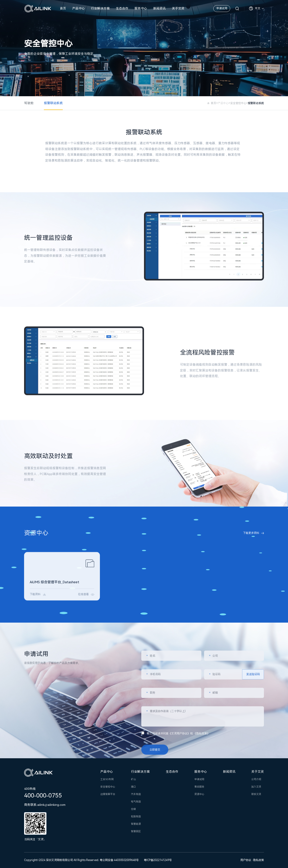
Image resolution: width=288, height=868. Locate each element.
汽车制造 (136, 794)
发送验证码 (253, 753)
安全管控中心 (238, 103)
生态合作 (122, 8)
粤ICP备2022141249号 (158, 860)
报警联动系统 (53, 103)
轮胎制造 (136, 817)
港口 (133, 787)
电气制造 (136, 802)
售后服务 (199, 787)
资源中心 (199, 794)
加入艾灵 (256, 787)
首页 (63, 8)
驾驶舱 (29, 103)
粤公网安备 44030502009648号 (119, 860)
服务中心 (141, 8)
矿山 (133, 779)
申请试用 (222, 8)
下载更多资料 (251, 538)
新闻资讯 (160, 8)
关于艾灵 (178, 8)
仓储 (133, 809)
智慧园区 (136, 831)
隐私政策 (259, 860)
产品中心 (79, 8)
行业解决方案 (100, 8)
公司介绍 (256, 779)
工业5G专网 (107, 779)
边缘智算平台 (108, 794)
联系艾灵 (256, 794)
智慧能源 (136, 824)
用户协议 (246, 860)
